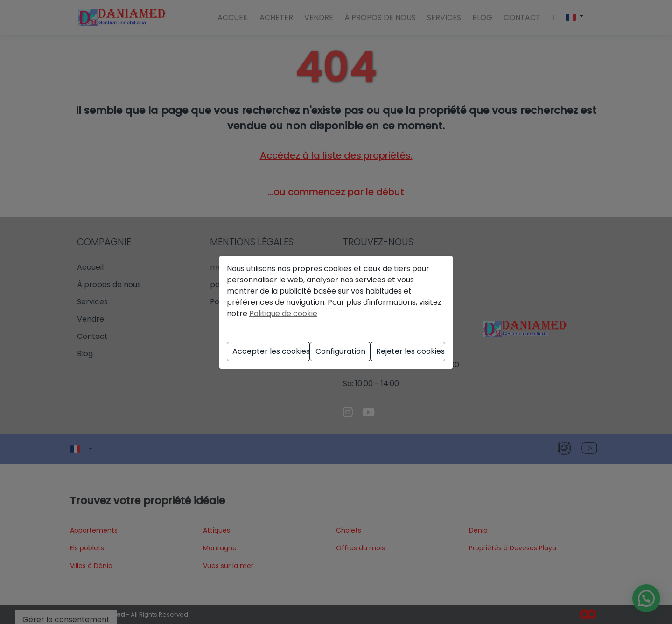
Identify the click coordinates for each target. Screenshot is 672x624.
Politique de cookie (283, 313)
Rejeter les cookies (410, 351)
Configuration (340, 351)
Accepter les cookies (271, 351)
